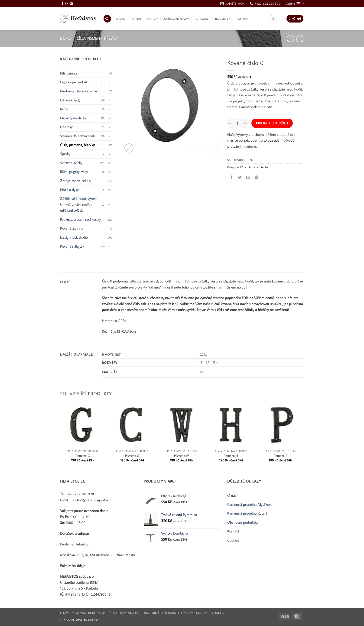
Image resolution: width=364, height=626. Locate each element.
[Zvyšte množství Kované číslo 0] (245, 123)
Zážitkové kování (177, 19)
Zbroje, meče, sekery (76, 181)
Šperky (65, 154)
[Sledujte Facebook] (62, 4)
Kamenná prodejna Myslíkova (250, 504)
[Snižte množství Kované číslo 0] (230, 123)
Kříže (64, 109)
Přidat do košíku (272, 123)
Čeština (295, 4)
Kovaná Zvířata (72, 228)
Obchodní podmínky (243, 522)
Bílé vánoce (69, 73)
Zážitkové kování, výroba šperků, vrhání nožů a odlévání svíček (79, 204)
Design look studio (74, 237)
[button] (273, 19)
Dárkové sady (70, 100)
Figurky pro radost (74, 82)
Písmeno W (181, 456)
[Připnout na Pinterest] (257, 177)
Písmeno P (280, 456)
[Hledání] (107, 19)
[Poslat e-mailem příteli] (248, 177)
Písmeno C (132, 456)
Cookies (233, 540)
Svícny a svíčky (71, 163)
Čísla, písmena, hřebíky (97, 38)
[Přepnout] (109, 82)
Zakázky (202, 19)
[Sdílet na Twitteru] (240, 177)
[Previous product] (300, 38)
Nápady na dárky (73, 118)
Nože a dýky (69, 190)
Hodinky (66, 127)
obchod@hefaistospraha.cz (92, 500)
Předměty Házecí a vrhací (79, 91)
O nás (137, 19)
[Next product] (290, 38)
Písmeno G (83, 456)
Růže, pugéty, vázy (74, 172)
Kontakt (243, 19)
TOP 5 (153, 19)
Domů (66, 38)
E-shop (122, 19)
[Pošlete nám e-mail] (71, 4)
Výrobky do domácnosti (78, 136)
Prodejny (223, 19)
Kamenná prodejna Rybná (247, 513)
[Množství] (237, 123)
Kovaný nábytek (72, 246)
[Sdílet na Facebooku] (232, 177)
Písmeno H (231, 456)
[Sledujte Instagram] (67, 4)
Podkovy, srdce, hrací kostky (81, 219)
